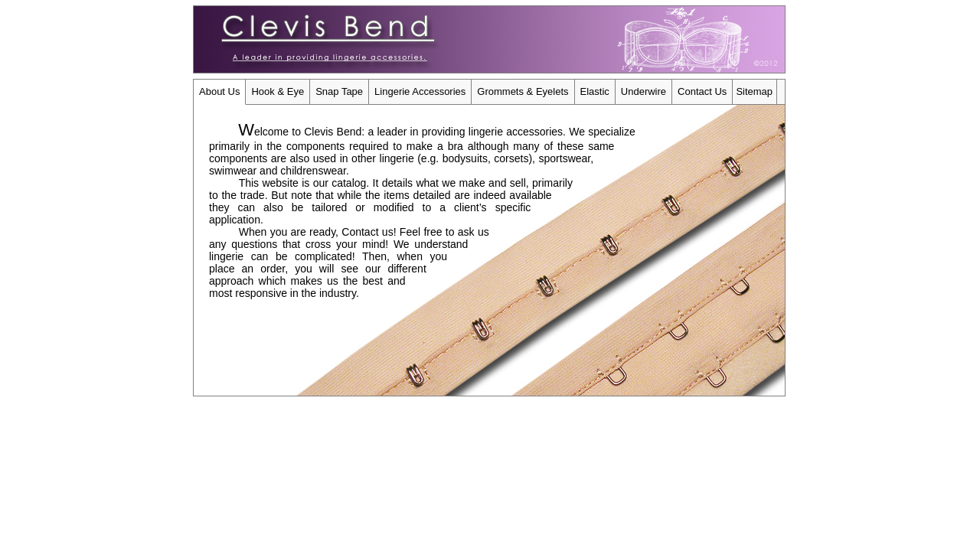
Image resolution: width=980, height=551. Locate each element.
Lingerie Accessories (420, 91)
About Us (219, 91)
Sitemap (754, 91)
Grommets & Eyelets (523, 91)
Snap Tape (339, 91)
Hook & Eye (278, 91)
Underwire (644, 91)
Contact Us (702, 91)
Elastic (595, 91)
